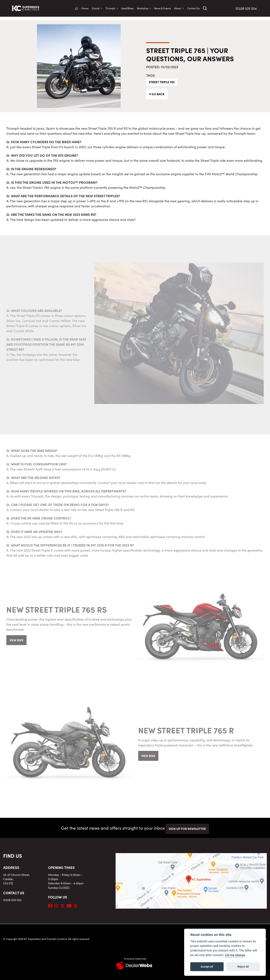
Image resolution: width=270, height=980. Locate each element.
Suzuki (96, 8)
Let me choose (235, 955)
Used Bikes (127, 8)
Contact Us (193, 8)
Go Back (157, 94)
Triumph (111, 8)
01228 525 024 (246, 8)
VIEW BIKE (16, 640)
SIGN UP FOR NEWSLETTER (187, 829)
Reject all (243, 967)
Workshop (143, 8)
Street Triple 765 (162, 82)
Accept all (207, 967)
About (178, 8)
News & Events (163, 8)
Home (85, 8)
